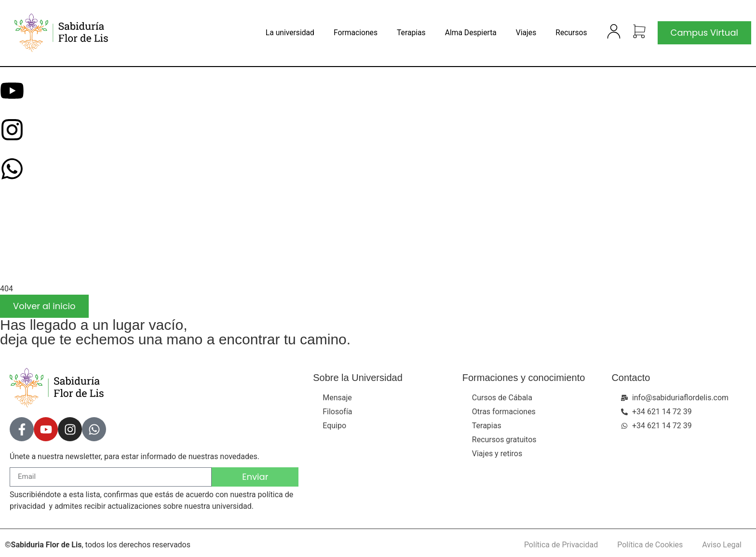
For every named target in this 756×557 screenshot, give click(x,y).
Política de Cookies (650, 545)
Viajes (526, 33)
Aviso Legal (722, 545)
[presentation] (72, 244)
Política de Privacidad (561, 545)
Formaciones (356, 33)
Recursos (571, 33)
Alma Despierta (471, 33)
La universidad (290, 33)
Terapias (411, 33)
